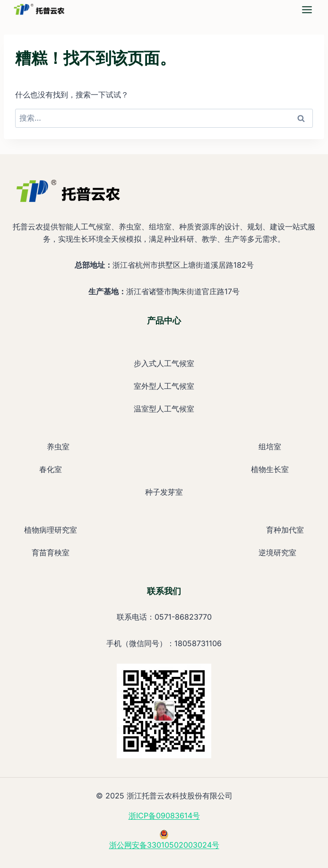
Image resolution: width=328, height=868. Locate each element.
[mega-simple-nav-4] (307, 10)
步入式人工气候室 (164, 363)
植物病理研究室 (51, 530)
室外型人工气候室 (164, 386)
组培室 (270, 447)
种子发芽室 (164, 492)
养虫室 (58, 447)
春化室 (51, 469)
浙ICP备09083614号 (164, 815)
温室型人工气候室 (164, 409)
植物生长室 (270, 469)
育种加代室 (285, 530)
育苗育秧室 (51, 552)
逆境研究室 (277, 552)
